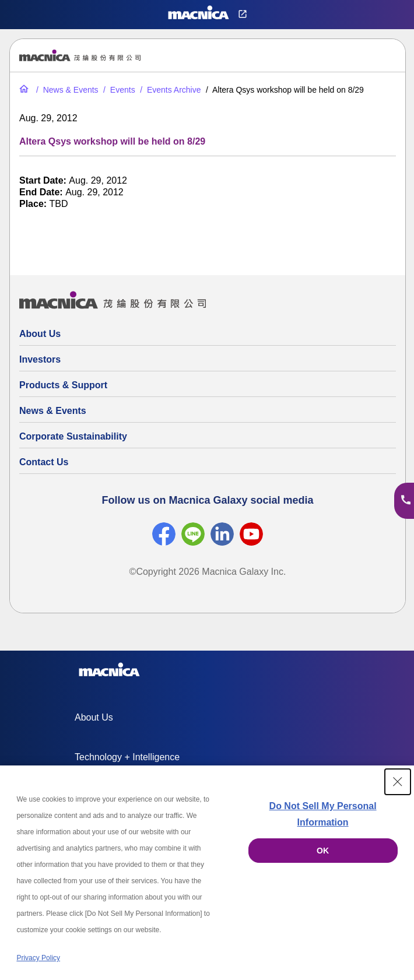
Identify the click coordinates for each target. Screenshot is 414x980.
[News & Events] (66, 90)
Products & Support (63, 385)
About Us (40, 334)
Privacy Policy (38, 958)
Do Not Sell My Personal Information (323, 814)
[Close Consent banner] (398, 782)
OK (323, 851)
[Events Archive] (169, 90)
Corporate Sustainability (73, 436)
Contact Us (44, 462)
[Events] (118, 90)
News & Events (53, 411)
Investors (40, 359)
